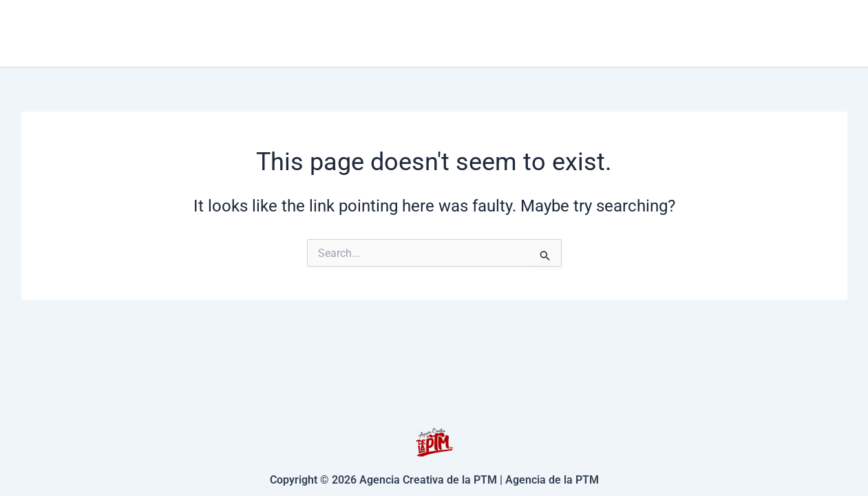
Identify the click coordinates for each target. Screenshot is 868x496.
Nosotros (754, 33)
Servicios (559, 33)
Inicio (469, 33)
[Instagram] (841, 34)
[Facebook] (821, 34)
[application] (591, 33)
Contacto (661, 33)
